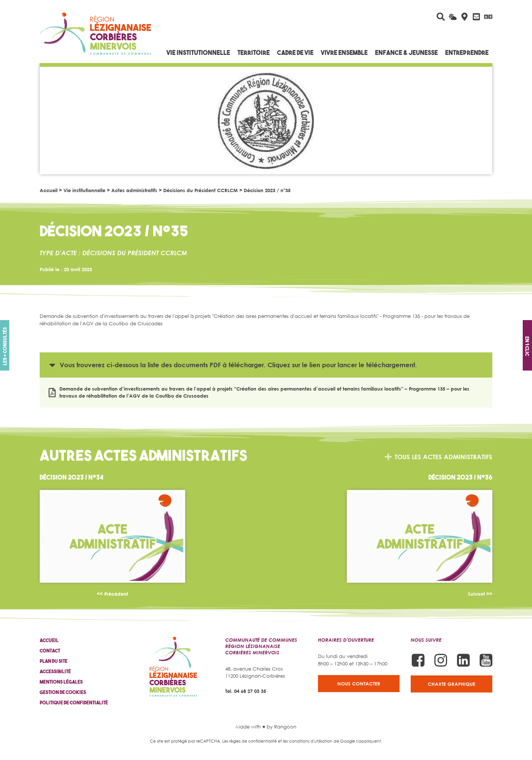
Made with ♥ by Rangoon (266, 727)
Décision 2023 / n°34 (72, 477)
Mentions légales (61, 682)
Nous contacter (359, 684)
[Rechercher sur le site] (441, 17)
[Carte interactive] (464, 17)
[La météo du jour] (453, 17)
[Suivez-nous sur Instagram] (441, 660)
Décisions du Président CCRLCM (201, 190)
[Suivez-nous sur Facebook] (418, 660)
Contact (50, 651)
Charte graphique (451, 684)
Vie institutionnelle (84, 190)
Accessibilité (55, 672)
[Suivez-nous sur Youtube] (486, 660)
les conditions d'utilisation (308, 741)
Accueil (49, 190)
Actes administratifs (134, 190)
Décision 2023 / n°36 (460, 477)
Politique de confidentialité (74, 703)
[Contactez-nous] (476, 17)
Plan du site (54, 661)
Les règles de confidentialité (249, 741)
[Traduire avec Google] (488, 17)
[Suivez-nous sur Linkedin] (463, 660)
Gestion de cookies (63, 692)
